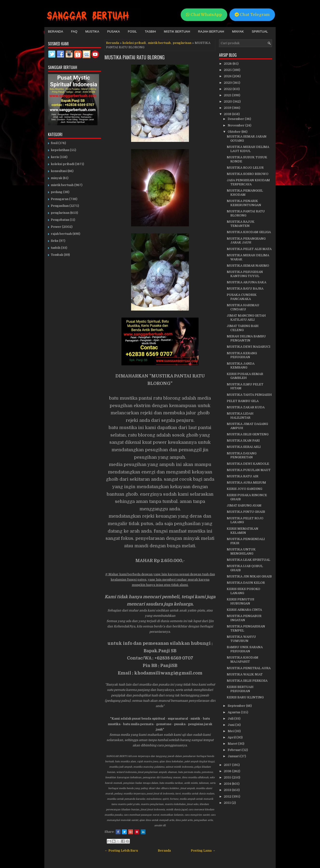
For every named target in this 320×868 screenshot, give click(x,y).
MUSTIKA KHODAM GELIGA (249, 232)
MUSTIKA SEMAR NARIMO (248, 266)
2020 (228, 101)
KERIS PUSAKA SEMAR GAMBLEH (245, 376)
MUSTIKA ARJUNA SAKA (247, 282)
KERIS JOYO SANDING (244, 489)
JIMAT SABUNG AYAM (244, 505)
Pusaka (114, 31)
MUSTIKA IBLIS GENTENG (248, 434)
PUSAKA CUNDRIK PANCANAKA (242, 297)
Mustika (92, 31)
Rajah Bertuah (211, 31)
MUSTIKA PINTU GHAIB (246, 512)
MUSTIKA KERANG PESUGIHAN (242, 355)
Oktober (235, 132)
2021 (228, 95)
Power (56, 227)
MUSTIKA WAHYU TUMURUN (241, 639)
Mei (231, 731)
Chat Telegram (252, 15)
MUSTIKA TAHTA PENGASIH (249, 395)
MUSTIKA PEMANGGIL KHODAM (245, 193)
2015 (228, 777)
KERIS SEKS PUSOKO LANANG (243, 591)
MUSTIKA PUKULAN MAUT (249, 470)
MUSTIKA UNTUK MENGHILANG (241, 551)
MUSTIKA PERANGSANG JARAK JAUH (246, 241)
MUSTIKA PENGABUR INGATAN (244, 618)
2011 (228, 803)
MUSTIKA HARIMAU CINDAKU (243, 307)
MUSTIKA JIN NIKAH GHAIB (249, 576)
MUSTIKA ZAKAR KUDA (246, 407)
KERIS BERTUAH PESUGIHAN (240, 689)
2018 (228, 114)
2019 (228, 108)
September (237, 706)
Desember (236, 119)
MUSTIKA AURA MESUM (246, 483)
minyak (57, 178)
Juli (231, 719)
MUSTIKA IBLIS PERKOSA (247, 681)
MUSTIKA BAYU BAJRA (245, 288)
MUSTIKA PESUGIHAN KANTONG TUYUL (245, 274)
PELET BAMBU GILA (243, 401)
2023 (228, 83)
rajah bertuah (61, 234)
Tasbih (150, 31)
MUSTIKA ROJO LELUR (245, 168)
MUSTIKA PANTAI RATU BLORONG (135, 57)
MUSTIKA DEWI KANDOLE (248, 464)
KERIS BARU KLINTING (245, 697)
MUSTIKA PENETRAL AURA (249, 668)
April (232, 737)
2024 (228, 76)
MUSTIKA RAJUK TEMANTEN (241, 224)
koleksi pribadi (134, 43)
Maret (233, 744)
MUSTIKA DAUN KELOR (246, 583)
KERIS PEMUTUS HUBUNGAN (240, 601)
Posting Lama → (203, 851)
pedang (57, 192)
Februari (235, 750)
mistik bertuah (159, 43)
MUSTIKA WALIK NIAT (245, 674)
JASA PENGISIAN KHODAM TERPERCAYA (248, 182)
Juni (231, 725)
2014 (228, 784)
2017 (228, 765)
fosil (54, 143)
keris (55, 157)
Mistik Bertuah (177, 31)
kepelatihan (60, 150)
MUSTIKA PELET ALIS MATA (249, 249)
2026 (228, 64)
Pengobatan (60, 220)
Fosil (132, 31)
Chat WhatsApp (204, 15)
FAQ (74, 31)
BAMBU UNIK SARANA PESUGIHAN (245, 649)
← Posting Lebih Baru (121, 851)
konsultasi (59, 171)
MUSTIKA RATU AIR (243, 476)
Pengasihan (60, 206)
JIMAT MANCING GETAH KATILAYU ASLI (246, 318)
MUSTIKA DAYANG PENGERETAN (242, 455)
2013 (228, 790)
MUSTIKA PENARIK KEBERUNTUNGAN (244, 203)
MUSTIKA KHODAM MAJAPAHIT (243, 660)
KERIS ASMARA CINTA (244, 610)
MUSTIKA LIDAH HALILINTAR (240, 416)
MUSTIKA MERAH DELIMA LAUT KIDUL (248, 149)
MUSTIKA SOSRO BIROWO (248, 174)
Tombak (57, 255)
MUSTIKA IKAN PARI (243, 441)
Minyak (238, 31)
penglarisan (182, 43)
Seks (55, 241)
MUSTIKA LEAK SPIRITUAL (248, 560)
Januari (234, 756)
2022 (228, 89)
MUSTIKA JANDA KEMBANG (241, 366)
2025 (228, 70)
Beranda (56, 31)
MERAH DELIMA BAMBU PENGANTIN (246, 338)
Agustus (234, 712)
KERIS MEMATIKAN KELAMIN (243, 531)
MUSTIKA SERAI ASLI (244, 447)
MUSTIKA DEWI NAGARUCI (249, 347)
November (237, 125)
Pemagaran (60, 199)
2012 (228, 796)
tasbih (56, 248)
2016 (228, 771)
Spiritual (260, 31)
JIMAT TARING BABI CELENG (243, 328)
